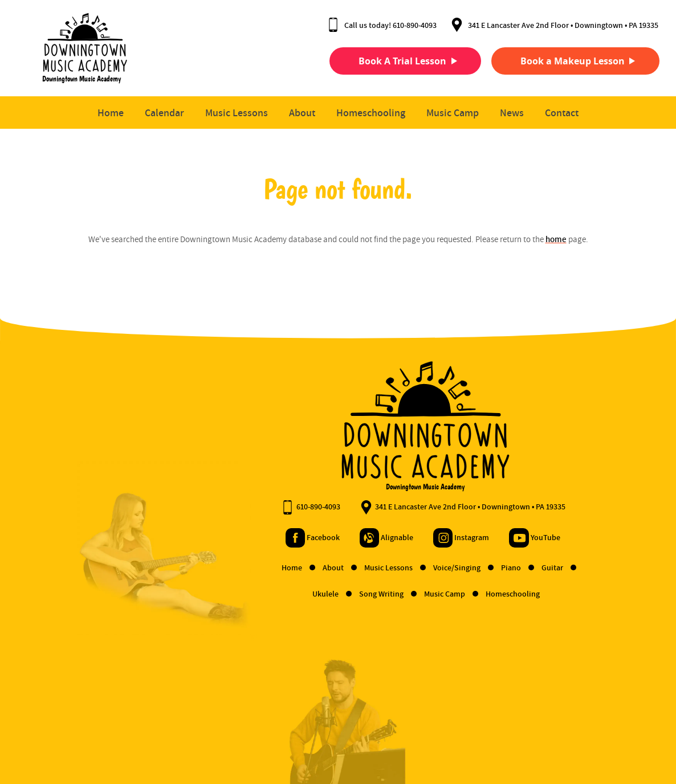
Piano (425, 568)
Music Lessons (237, 113)
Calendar (164, 113)
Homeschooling (371, 113)
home (556, 240)
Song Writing (296, 594)
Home (111, 113)
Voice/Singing (371, 568)
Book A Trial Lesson (392, 61)
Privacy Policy (116, 740)
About (302, 113)
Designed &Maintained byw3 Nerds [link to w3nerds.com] (623, 729)
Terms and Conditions (49, 740)
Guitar (467, 568)
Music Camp (453, 113)
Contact (562, 113)
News (512, 113)
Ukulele (240, 594)
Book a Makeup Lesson (562, 61)
